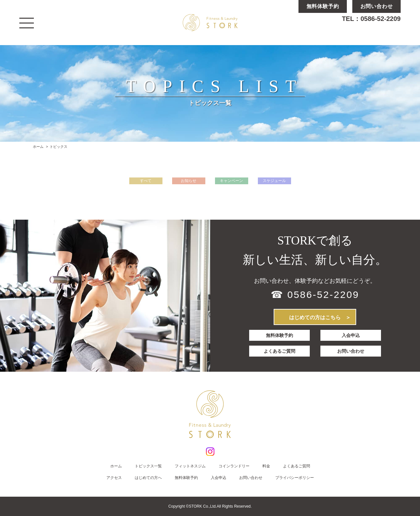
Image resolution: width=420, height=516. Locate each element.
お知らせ (189, 181)
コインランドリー (234, 466)
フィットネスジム (190, 466)
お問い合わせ (351, 351)
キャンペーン (231, 181)
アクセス (114, 478)
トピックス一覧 (148, 466)
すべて (146, 181)
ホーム (38, 147)
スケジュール (274, 181)
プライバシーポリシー (295, 478)
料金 (266, 466)
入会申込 (351, 335)
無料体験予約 (279, 335)
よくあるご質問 (279, 351)
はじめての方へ (148, 478)
